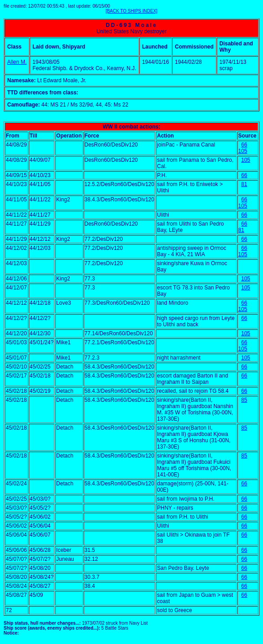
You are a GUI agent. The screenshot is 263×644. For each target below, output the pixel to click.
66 (244, 145)
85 (244, 400)
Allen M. (17, 62)
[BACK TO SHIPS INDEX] (131, 11)
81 (244, 184)
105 (243, 151)
